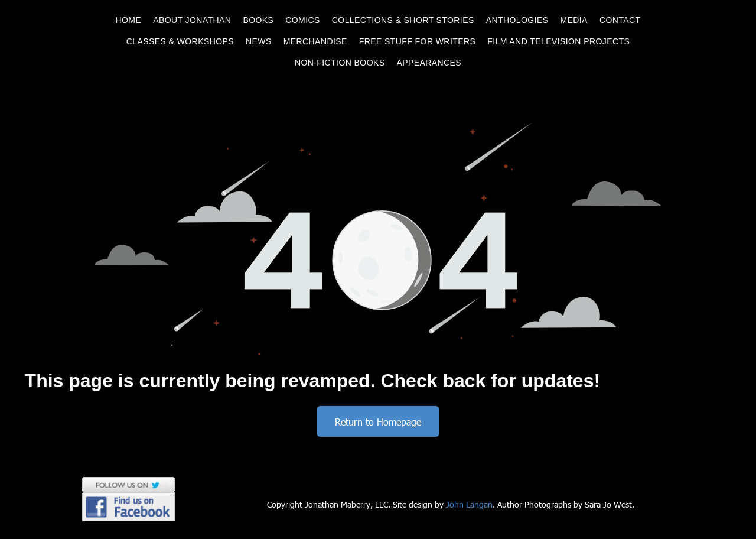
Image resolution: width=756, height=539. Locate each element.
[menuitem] (129, 20)
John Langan (469, 504)
